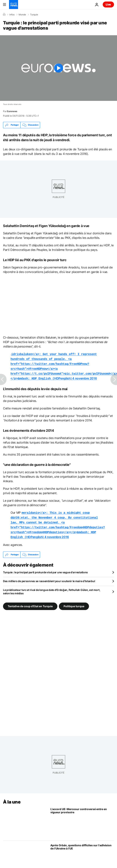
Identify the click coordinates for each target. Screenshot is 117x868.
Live (108, 4)
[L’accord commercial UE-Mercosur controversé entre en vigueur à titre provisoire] (82, 818)
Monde (22, 15)
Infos (12, 15)
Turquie (34, 15)
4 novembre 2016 (84, 376)
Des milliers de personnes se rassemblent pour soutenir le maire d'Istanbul (49, 577)
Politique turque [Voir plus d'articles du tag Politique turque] (74, 602)
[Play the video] (58, 68)
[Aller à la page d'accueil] (14, 4)
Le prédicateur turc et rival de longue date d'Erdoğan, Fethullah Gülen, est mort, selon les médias (52, 587)
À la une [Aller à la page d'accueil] (12, 797)
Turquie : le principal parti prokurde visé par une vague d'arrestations (45, 568)
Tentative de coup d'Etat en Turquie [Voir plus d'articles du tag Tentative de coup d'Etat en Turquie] (30, 602)
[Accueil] (4, 14)
